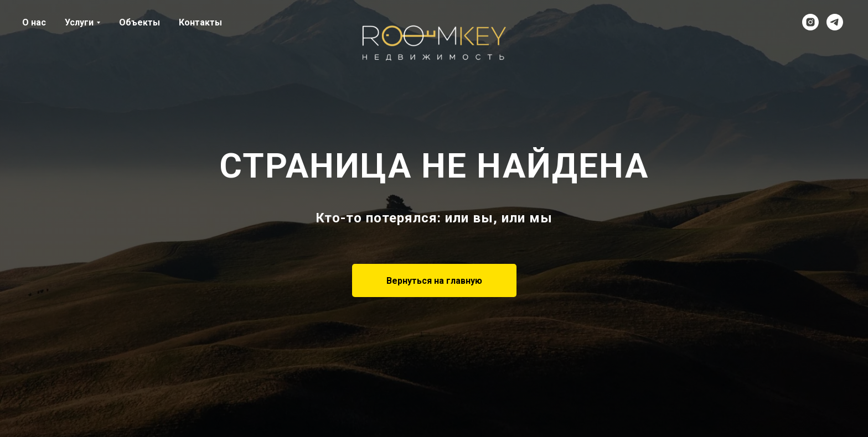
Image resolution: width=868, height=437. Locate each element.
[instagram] (810, 22)
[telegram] (835, 22)
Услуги (79, 22)
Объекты (139, 22)
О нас (34, 22)
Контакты (200, 22)
